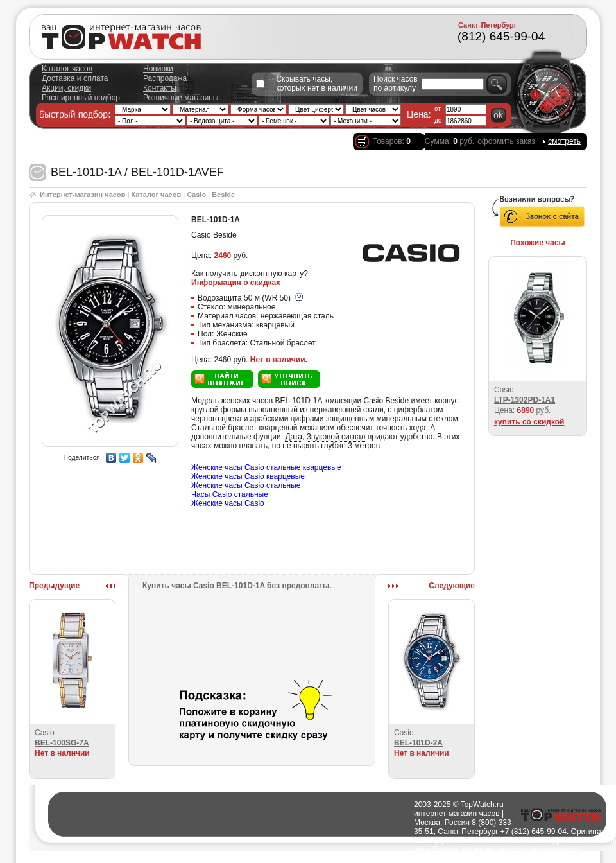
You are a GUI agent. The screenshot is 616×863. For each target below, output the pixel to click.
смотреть (564, 141)
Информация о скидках (236, 283)
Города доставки (323, 859)
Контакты (160, 88)
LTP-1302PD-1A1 (525, 400)
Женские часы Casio (228, 503)
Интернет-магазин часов (82, 195)
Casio (196, 195)
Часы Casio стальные (230, 494)
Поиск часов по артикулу (396, 83)
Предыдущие (54, 586)
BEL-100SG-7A (62, 743)
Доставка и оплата (75, 78)
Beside (223, 195)
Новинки (158, 69)
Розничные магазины (181, 98)
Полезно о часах (384, 859)
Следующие (452, 586)
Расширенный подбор (81, 98)
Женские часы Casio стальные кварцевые (266, 467)
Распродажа (165, 78)
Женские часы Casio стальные (246, 485)
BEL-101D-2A (418, 743)
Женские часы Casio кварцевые (248, 476)
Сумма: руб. (449, 141)
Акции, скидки (66, 88)
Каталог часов (67, 69)
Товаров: (392, 141)
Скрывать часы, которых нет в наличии (317, 83)
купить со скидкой (529, 422)
